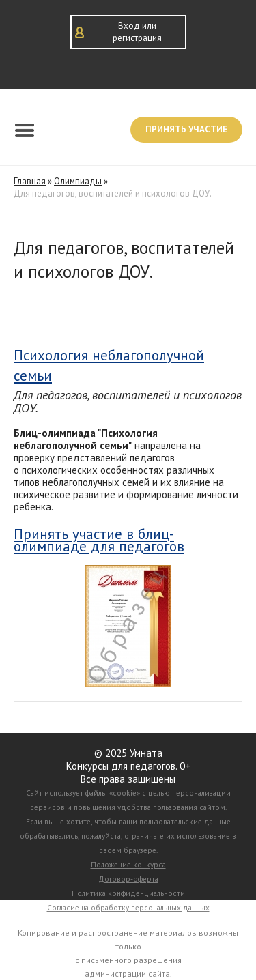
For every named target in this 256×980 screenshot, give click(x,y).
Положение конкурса (128, 865)
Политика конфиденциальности (128, 893)
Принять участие (186, 129)
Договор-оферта (128, 879)
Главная (30, 181)
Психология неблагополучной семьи (109, 365)
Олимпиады (78, 181)
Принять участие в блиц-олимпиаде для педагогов (99, 541)
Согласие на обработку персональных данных (128, 908)
